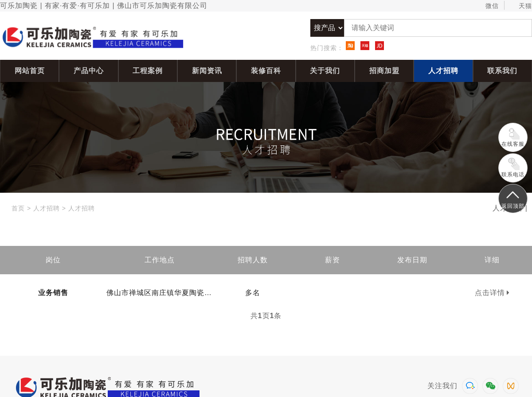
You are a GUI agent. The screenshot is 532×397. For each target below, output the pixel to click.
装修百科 (266, 71)
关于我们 (325, 71)
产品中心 (89, 71)
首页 (18, 208)
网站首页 (30, 71)
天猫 (521, 6)
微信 (488, 6)
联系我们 (502, 71)
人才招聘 (443, 71)
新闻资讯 (207, 71)
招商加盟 (384, 71)
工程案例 (148, 71)
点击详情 (492, 293)
